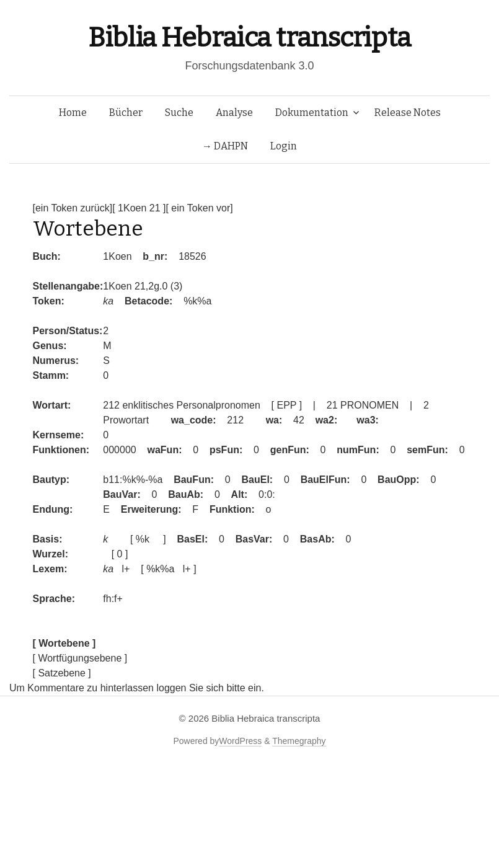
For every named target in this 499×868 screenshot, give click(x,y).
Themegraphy (299, 741)
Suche (179, 113)
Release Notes (408, 113)
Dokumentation (312, 113)
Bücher (126, 113)
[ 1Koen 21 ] (139, 208)
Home (73, 113)
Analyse (234, 113)
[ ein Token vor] (199, 208)
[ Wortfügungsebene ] (80, 658)
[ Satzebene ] (62, 673)
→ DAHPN (225, 146)
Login (284, 146)
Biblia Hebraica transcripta (249, 38)
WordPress (240, 741)
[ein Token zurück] (73, 208)
